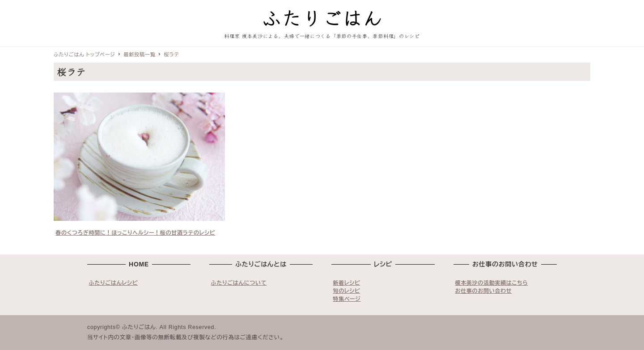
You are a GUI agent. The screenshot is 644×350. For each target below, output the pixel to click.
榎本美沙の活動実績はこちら (492, 283)
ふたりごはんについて (239, 283)
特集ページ (347, 299)
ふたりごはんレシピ (114, 283)
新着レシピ (347, 283)
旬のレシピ (347, 291)
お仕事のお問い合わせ (484, 291)
